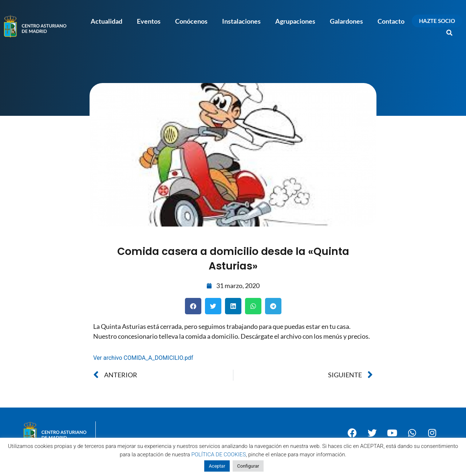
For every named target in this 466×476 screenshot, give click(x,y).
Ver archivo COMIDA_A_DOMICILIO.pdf (143, 358)
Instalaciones (241, 21)
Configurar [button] (248, 466)
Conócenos (191, 21)
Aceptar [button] (217, 466)
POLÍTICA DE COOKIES (219, 455)
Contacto (391, 21)
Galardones (346, 21)
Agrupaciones (295, 21)
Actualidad (106, 21)
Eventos (149, 21)
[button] (450, 33)
